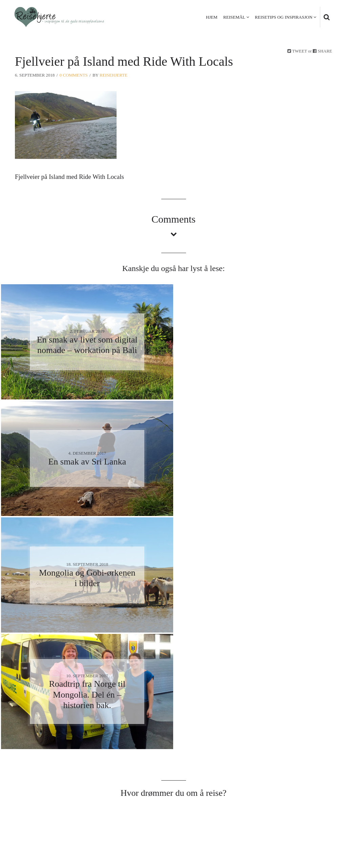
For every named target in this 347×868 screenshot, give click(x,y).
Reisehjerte (114, 75)
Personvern (286, 828)
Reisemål (234, 17)
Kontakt (320, 828)
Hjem (212, 17)
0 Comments (74, 75)
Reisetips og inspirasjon (284, 17)
